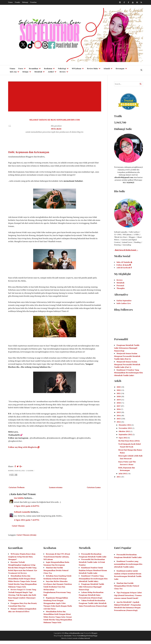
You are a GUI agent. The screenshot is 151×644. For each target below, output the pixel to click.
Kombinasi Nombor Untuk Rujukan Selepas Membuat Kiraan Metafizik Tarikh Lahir (93, 574)
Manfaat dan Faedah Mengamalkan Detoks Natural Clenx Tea (56, 574)
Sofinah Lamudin (22, 515)
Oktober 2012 (124, 431)
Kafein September (124, 301)
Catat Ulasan (18, 529)
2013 (119, 419)
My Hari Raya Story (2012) (129, 441)
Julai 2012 (123, 474)
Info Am (13, 72)
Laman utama (56, 490)
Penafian (33, 2)
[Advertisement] (55, 96)
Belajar (25, 72)
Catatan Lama (94, 490)
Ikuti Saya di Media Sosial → (127, 250)
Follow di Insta (124, 265)
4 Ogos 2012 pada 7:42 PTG (27, 523)
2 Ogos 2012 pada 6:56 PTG (27, 509)
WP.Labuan (77, 68)
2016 (119, 409)
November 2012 (125, 428)
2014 (119, 415)
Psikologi (62, 68)
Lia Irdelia (19, 501)
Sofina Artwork (85, 641)
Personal (120, 285)
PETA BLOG (56, 129)
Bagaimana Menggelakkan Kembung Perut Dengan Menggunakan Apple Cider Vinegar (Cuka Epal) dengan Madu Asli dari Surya (58, 606)
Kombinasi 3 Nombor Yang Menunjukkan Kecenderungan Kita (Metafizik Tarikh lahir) (93, 582)
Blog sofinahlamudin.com (74, 636)
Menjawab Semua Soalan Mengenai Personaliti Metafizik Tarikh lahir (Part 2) (127, 356)
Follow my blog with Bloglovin (23, 450)
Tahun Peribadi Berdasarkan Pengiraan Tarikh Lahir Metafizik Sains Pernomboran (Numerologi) (93, 606)
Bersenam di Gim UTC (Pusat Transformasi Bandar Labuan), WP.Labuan (57, 560)
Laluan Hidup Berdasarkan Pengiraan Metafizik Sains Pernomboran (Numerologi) (91, 598)
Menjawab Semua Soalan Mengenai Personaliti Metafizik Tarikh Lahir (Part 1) (127, 364)
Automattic (68, 639)
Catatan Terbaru (17, 490)
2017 (119, 406)
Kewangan (120, 68)
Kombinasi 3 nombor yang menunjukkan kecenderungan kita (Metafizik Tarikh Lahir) (128, 567)
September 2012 (126, 434)
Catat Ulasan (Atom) (26, 538)
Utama (10, 2)
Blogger (94, 636)
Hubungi (25, 2)
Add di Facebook (124, 268)
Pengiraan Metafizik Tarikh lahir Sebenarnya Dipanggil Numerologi (91, 590)
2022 (119, 390)
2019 (119, 400)
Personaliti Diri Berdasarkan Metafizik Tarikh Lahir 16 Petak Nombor (92, 565)
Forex (21, 68)
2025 (119, 387)
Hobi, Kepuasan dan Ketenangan (29, 152)
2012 (119, 422)
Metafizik (38, 72)
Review (63, 72)
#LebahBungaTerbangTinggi (87, 639)
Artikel (51, 72)
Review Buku (92, 68)
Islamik (107, 68)
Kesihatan (48, 68)
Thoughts (121, 288)
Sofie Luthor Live (124, 303)
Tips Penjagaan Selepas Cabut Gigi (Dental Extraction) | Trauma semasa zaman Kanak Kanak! (128, 598)
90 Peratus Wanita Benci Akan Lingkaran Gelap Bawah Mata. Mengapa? (22, 560)
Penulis (17, 2)
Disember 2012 (125, 425)
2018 (119, 403)
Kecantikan (33, 68)
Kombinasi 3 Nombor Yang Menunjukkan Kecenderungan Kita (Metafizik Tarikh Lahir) (128, 373)
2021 (119, 393)
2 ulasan (30, 473)
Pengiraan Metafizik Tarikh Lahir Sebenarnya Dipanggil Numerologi (127, 348)
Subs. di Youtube (124, 262)
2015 (119, 412)
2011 (119, 477)
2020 (119, 396)
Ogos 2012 (123, 438)
